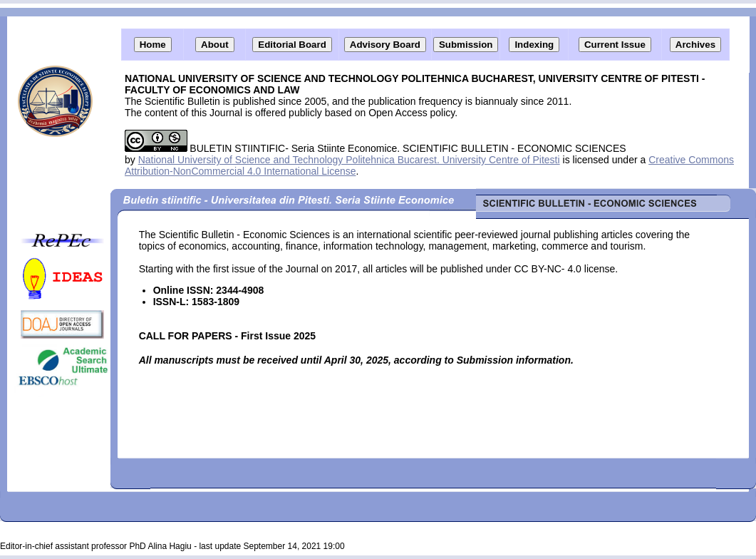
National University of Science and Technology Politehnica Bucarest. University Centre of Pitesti (349, 160)
